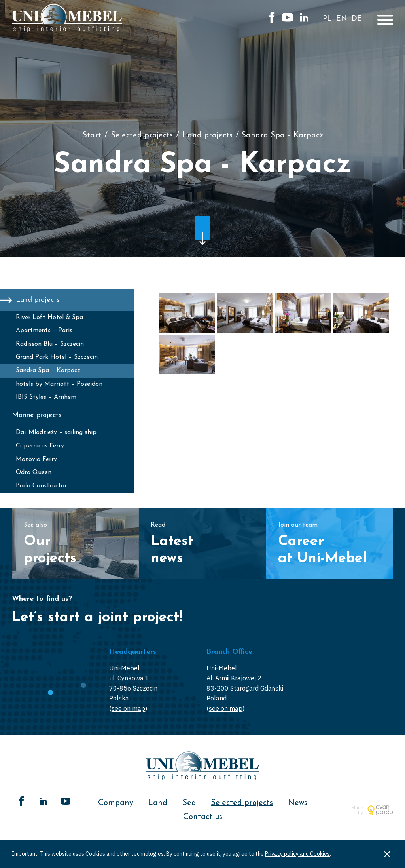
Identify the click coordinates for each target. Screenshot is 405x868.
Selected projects (142, 135)
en (342, 19)
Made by (357, 810)
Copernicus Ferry (40, 446)
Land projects (207, 135)
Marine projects (37, 415)
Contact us (203, 817)
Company (116, 803)
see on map (128, 708)
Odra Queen (34, 472)
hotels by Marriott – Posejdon (59, 384)
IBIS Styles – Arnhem (46, 397)
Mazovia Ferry (36, 459)
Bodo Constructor (41, 486)
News (298, 803)
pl (327, 19)
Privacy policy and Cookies (297, 854)
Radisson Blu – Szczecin (50, 344)
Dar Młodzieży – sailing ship (56, 432)
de (357, 19)
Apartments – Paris (44, 331)
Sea (189, 803)
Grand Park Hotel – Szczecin (57, 357)
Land (158, 803)
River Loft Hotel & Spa (49, 318)
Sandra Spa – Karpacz (48, 371)
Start (92, 135)
